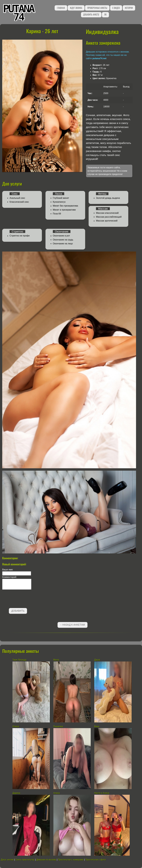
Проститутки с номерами (71, 860)
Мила (57, 660)
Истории (129, 8)
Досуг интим (7, 860)
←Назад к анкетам (72, 625)
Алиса (57, 793)
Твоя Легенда (19, 660)
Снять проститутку (25, 860)
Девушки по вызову (46, 860)
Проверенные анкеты (97, 8)
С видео (116, 8)
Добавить (18, 611)
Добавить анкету (91, 15)
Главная (61, 8)
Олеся (16, 726)
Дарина (16, 793)
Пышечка (58, 726)
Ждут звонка (76, 8)
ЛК (105, 15)
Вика (97, 726)
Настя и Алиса (102, 793)
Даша (97, 660)
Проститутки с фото (95, 860)
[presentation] (23, 599)
